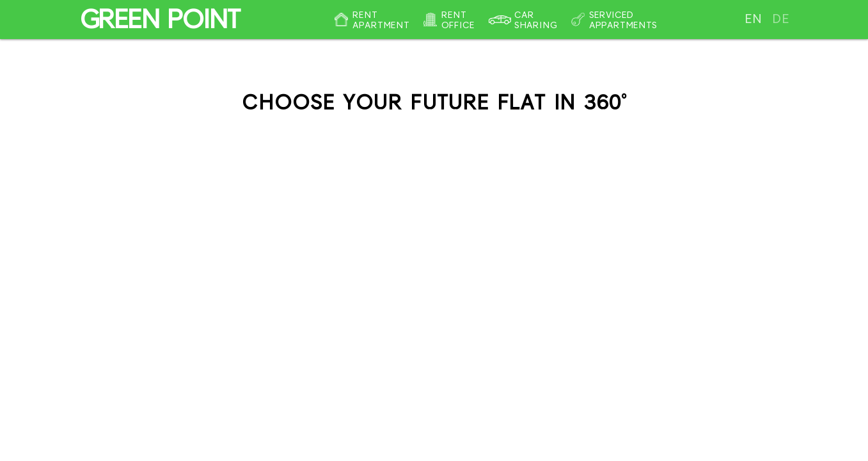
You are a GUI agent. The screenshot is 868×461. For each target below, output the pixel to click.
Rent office (458, 20)
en (753, 19)
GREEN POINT (159, 19)
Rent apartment (381, 20)
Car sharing (536, 20)
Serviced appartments (623, 20)
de (781, 19)
